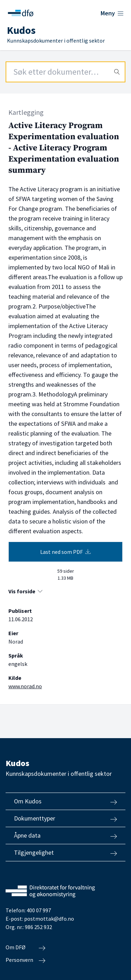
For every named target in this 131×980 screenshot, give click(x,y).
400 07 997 (39, 910)
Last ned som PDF (65, 552)
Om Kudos (65, 801)
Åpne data (65, 836)
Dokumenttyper (65, 818)
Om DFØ (26, 948)
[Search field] (65, 72)
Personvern (26, 960)
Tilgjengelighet (65, 853)
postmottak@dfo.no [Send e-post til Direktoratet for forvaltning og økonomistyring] (49, 919)
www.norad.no (25, 686)
